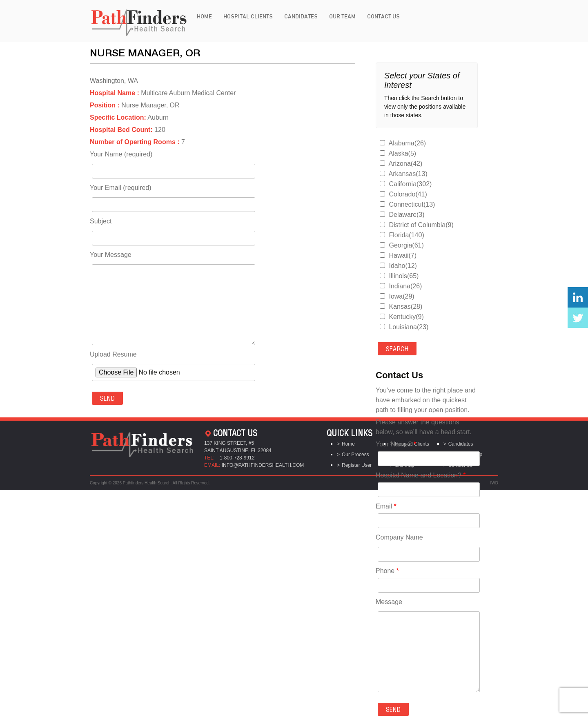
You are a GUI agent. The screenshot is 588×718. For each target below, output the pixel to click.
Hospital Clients (248, 16)
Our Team (342, 16)
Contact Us (383, 16)
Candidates (301, 16)
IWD (494, 483)
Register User (357, 465)
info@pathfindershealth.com (263, 465)
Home (204, 16)
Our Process (355, 455)
